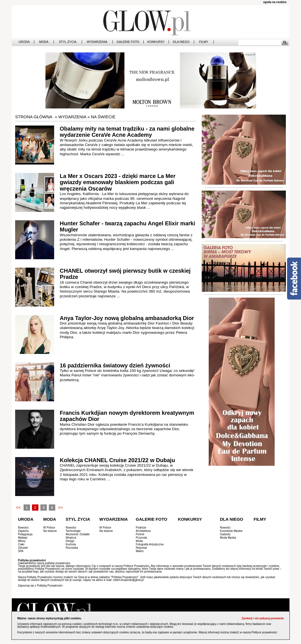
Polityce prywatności (264, 632)
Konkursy (156, 42)
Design (70, 541)
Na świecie (103, 117)
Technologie (73, 531)
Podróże (141, 528)
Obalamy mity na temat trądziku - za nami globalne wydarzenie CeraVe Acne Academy (127, 132)
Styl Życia (68, 42)
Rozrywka (72, 548)
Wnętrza (71, 538)
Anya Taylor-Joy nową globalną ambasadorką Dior (127, 318)
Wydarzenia (97, 42)
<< (18, 507)
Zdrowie (23, 548)
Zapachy (23, 531)
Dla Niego (181, 42)
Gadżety (225, 534)
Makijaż (23, 538)
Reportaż (142, 548)
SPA (21, 551)
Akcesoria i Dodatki (78, 534)
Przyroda (141, 538)
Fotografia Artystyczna (150, 544)
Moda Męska (228, 538)
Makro (140, 551)
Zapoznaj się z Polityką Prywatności (40, 586)
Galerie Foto (128, 42)
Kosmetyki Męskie (231, 531)
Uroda (24, 42)
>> (60, 507)
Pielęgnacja (25, 534)
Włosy (22, 541)
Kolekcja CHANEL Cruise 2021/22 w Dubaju (117, 460)
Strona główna (34, 117)
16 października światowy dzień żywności (115, 365)
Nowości (23, 528)
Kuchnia (71, 544)
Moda (44, 42)
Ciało (21, 544)
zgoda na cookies (275, 2)
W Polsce (49, 528)
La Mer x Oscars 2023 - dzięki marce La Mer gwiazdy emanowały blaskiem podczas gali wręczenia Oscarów (118, 182)
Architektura (143, 531)
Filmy (204, 42)
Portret (140, 534)
